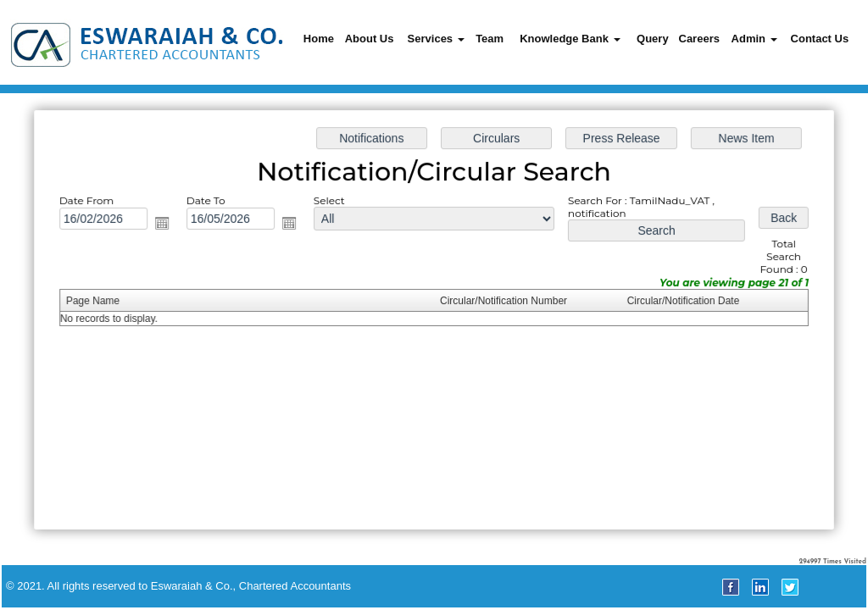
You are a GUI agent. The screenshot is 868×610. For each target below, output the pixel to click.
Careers (699, 39)
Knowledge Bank (570, 39)
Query (653, 39)
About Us (370, 39)
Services (436, 39)
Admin (754, 39)
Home (319, 39)
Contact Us (820, 39)
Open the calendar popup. (165, 225)
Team (490, 39)
